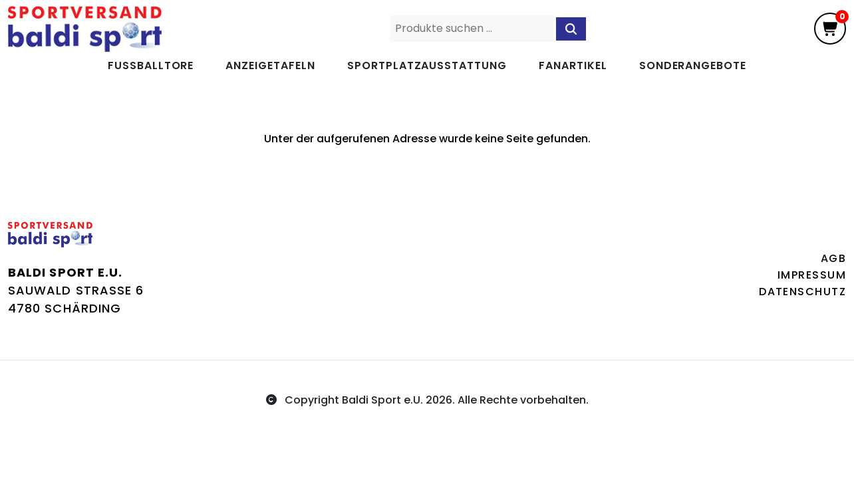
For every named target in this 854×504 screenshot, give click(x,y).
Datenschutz (802, 292)
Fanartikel (573, 65)
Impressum (812, 275)
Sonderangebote (693, 65)
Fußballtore (151, 65)
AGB (833, 258)
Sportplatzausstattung (427, 65)
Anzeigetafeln (270, 65)
